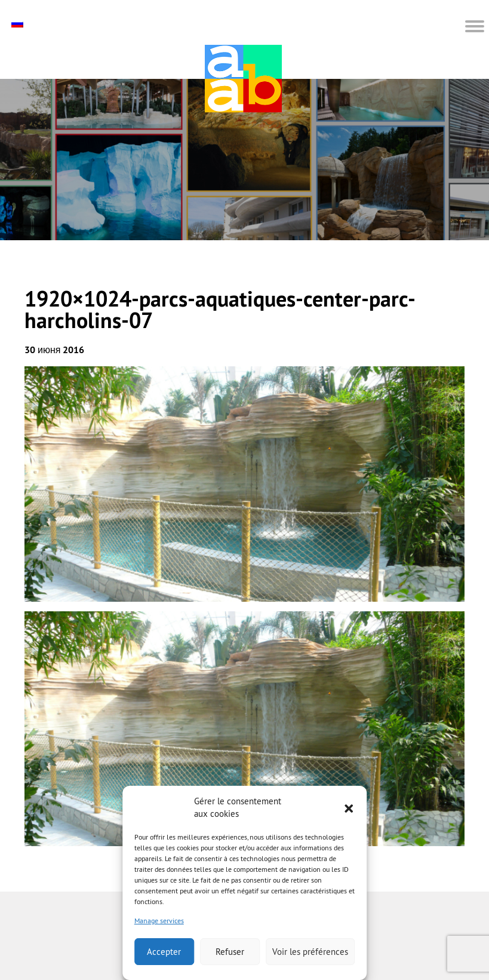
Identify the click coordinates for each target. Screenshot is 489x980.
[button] (349, 807)
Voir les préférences (310, 952)
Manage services (159, 921)
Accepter (164, 952)
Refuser (230, 952)
